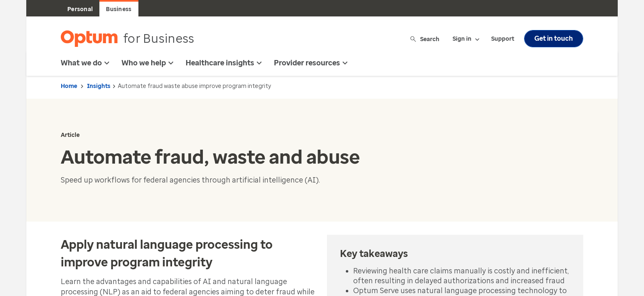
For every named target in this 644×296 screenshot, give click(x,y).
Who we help (149, 63)
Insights (99, 86)
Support (503, 39)
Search (425, 39)
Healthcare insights (225, 63)
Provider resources (312, 63)
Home (69, 86)
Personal (80, 9)
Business (119, 9)
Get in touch (554, 38)
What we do (86, 63)
